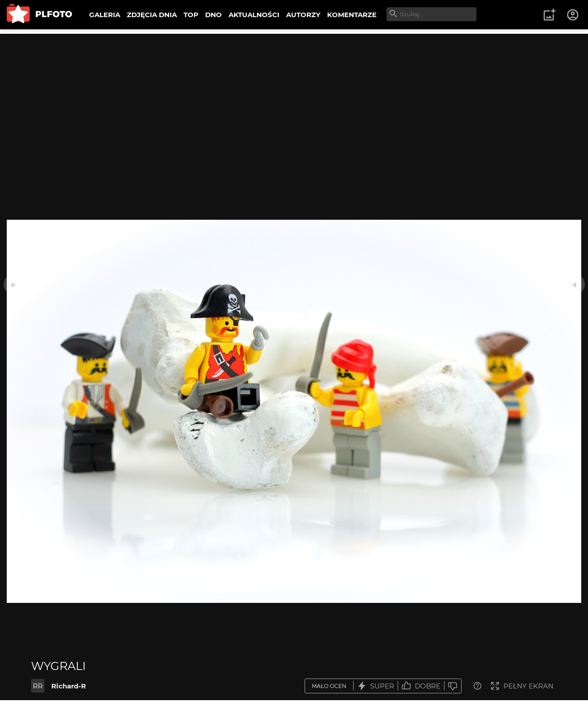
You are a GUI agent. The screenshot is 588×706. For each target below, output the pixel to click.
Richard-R (69, 686)
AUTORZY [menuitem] (303, 15)
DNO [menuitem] (213, 15)
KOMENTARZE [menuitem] (352, 15)
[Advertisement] (294, 97)
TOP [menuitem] (191, 15)
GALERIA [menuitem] (105, 15)
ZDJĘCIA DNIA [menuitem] (152, 15)
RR (38, 686)
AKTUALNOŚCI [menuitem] (254, 15)
